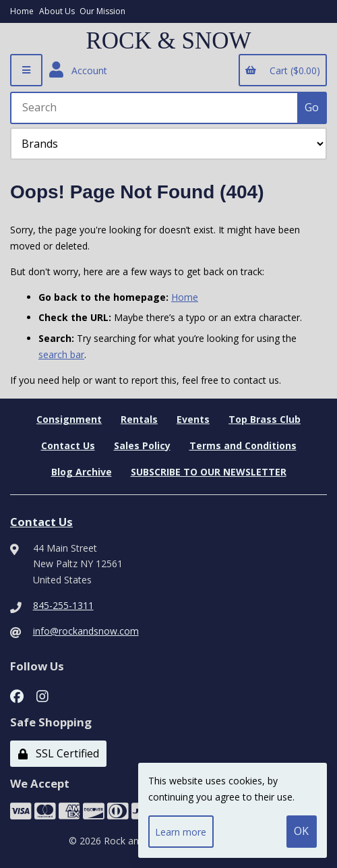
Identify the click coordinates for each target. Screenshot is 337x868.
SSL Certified (59, 753)
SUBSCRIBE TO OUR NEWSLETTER (209, 472)
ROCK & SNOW (168, 41)
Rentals (139, 419)
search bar (61, 354)
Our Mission (102, 11)
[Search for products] (155, 108)
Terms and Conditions (243, 445)
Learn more (181, 832)
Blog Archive (82, 472)
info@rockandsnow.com (86, 631)
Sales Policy (142, 445)
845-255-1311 (63, 605)
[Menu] (26, 70)
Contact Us (68, 445)
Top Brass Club (265, 419)
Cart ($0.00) (282, 70)
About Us (57, 11)
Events (193, 419)
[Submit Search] (312, 108)
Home (22, 11)
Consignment (69, 419)
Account (78, 70)
